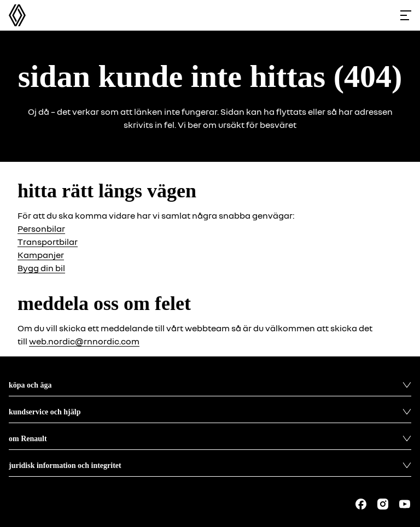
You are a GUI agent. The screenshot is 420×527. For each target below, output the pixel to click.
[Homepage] (17, 15)
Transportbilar (48, 242)
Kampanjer (41, 255)
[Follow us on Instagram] (383, 504)
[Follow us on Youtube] (405, 504)
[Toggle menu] (406, 15)
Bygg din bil (41, 268)
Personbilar (41, 229)
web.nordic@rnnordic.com (84, 341)
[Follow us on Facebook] (361, 504)
